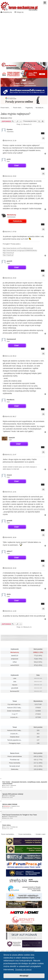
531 (35, 662)
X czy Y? (15, 714)
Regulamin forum (16, 806)
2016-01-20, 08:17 (9, 416)
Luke (15, 678)
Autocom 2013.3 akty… (15, 708)
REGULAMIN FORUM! (10, 804)
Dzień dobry (7, 825)
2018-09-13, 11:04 (9, 611)
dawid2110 (15, 656)
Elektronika (15, 769)
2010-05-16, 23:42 (9, 278)
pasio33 (9, 261)
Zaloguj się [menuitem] (19, 12)
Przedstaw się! (15, 760)
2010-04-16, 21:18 (9, 141)
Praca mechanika (15, 763)
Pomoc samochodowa (15, 756)
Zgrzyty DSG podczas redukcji (13, 794)
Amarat (9, 475)
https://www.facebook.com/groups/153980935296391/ (20, 251)
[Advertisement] (22, 38)
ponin (9, 159)
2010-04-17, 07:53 (9, 232)
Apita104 (12, 438)
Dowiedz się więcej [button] (23, 970)
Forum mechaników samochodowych (23, 951)
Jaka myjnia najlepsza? (15, 114)
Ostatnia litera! (15, 737)
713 (35, 659)
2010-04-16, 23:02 (9, 176)
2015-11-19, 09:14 (9, 356)
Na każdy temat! (15, 766)
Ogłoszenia (13, 785)
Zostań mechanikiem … (15, 711)
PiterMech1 (11, 400)
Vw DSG (6, 796)
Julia (15, 682)
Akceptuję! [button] (24, 976)
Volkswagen (12, 796)
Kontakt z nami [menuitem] (40, 834)
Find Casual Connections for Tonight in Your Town (20, 815)
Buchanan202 (15, 691)
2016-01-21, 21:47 (9, 455)
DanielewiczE (11, 339)
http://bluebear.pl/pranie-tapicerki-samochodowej (27, 509)
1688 (35, 652)
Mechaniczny (12, 215)
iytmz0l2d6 (15, 688)
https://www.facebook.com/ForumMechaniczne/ (18, 248)
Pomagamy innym (15, 743)
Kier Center (6, 785)
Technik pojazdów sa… (15, 740)
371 (35, 665)
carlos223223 (15, 665)
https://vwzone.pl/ (8, 253)
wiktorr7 (10, 551)
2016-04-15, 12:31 (9, 492)
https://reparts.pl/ (8, 255)
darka (9, 594)
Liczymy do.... (15, 717)
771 (35, 656)
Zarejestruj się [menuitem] (6, 12)
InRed (10, 118)
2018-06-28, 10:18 (9, 568)
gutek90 (9, 521)
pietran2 (5, 817)
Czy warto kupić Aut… (15, 704)
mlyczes (15, 685)
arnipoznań (15, 659)
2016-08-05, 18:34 (9, 537)
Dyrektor (10, 129)
